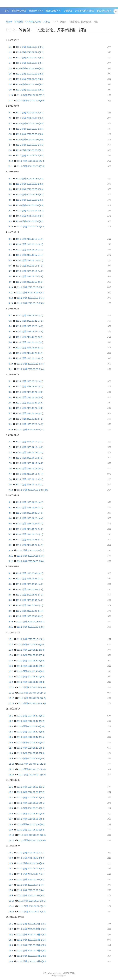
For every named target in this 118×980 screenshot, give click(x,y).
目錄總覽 (19, 22)
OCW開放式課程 (33, 22)
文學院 (47, 22)
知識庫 (9, 22)
